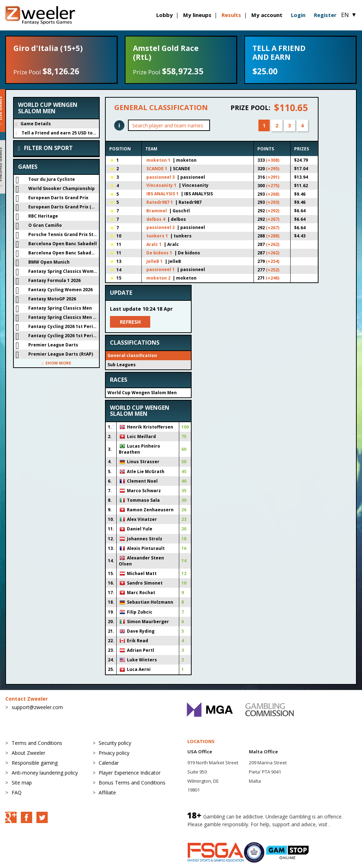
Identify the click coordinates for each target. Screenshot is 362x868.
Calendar (109, 763)
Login (298, 15)
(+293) (273, 202)
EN (349, 15)
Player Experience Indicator (130, 773)
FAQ (17, 792)
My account (267, 15)
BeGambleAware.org (211, 831)
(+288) (273, 236)
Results (231, 15)
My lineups (197, 15)
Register (325, 15)
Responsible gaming (35, 763)
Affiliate (107, 792)
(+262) (273, 244)
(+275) (273, 186)
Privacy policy (114, 753)
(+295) (273, 169)
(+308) (273, 160)
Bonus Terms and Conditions (132, 783)
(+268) (273, 194)
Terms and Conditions (37, 743)
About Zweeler (28, 753)
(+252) (273, 270)
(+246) (273, 278)
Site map (22, 783)
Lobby (165, 15)
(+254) (273, 261)
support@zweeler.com (37, 707)
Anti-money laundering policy (45, 773)
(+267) (273, 219)
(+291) (273, 177)
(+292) (273, 211)
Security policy (115, 743)
